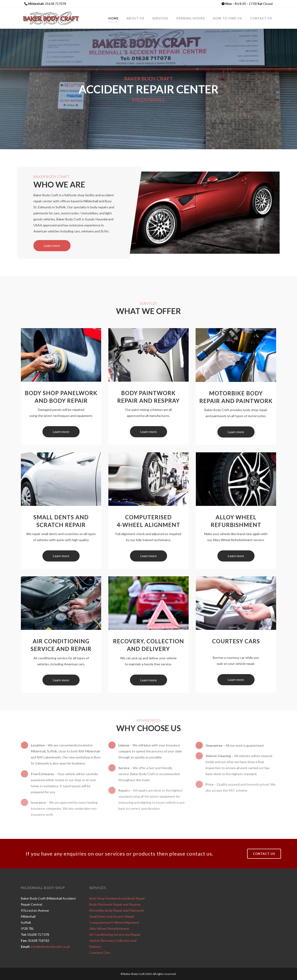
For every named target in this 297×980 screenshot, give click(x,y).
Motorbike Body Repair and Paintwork (117, 910)
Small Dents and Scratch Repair (112, 916)
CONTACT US (264, 853)
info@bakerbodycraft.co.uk (50, 947)
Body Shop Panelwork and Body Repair (117, 898)
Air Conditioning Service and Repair (115, 934)
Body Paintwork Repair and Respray (115, 904)
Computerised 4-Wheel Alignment (114, 922)
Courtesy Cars (100, 953)
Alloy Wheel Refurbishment (109, 928)
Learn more (61, 432)
